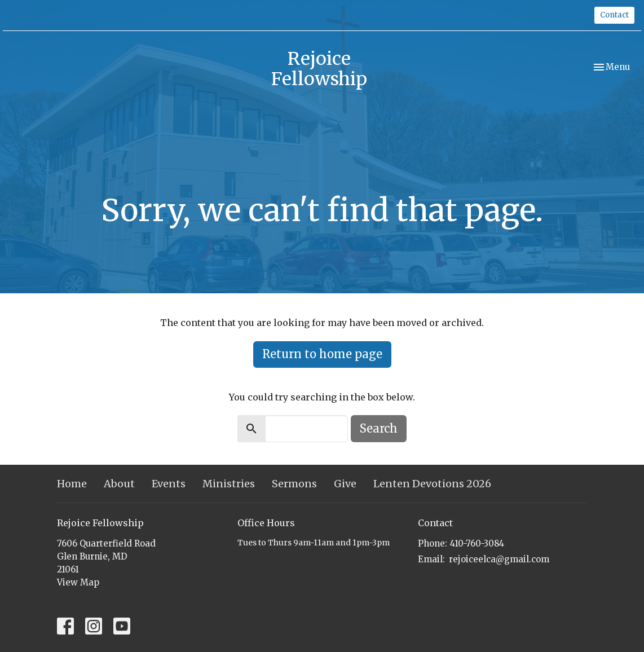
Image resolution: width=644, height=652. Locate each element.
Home (72, 484)
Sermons (294, 484)
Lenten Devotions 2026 (432, 484)
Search (379, 428)
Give (345, 484)
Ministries (229, 484)
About (119, 484)
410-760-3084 (477, 543)
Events (169, 484)
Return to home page (322, 354)
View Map (78, 582)
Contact (614, 15)
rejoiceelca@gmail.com (499, 559)
